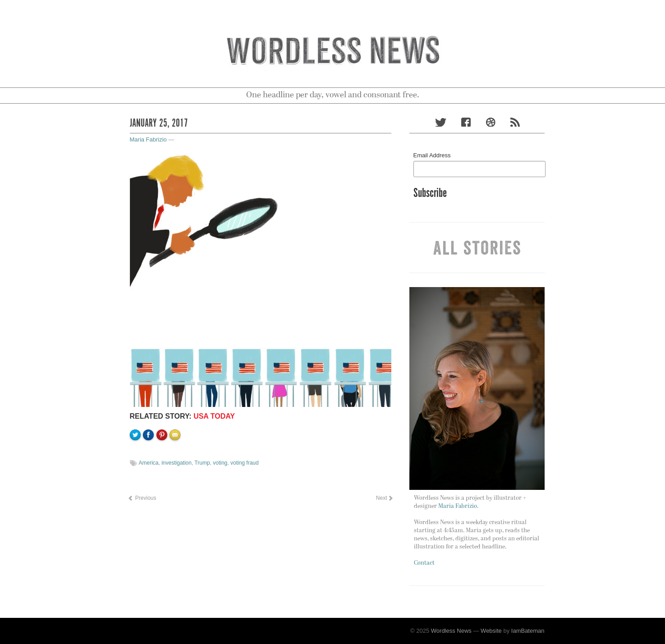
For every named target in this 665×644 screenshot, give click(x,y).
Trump (202, 463)
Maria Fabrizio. (458, 506)
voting (220, 463)
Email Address (432, 155)
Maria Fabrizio (148, 139)
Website (491, 631)
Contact (424, 563)
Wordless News (451, 631)
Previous (142, 498)
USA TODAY (214, 416)
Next (384, 498)
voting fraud (245, 463)
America (149, 463)
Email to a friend (176, 466)
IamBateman (528, 631)
